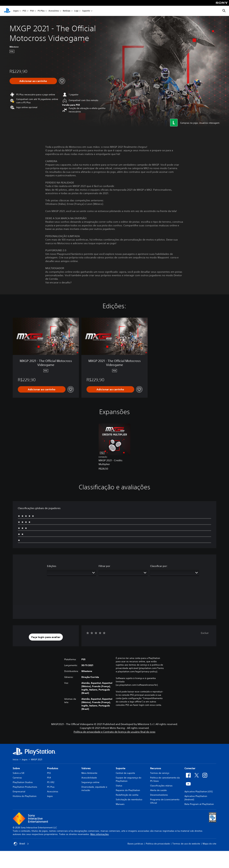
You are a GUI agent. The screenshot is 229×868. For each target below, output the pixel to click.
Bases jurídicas (135, 844)
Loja (76, 11)
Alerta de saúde (158, 790)
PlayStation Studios (23, 782)
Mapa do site (209, 844)
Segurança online (90, 782)
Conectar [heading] (190, 768)
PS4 (32, 11)
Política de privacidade (158, 844)
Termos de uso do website (186, 844)
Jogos (16, 11)
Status (119, 786)
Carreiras (17, 778)
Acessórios (54, 11)
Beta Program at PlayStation (199, 804)
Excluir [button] (205, 633)
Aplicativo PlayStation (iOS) (199, 791)
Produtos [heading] (53, 768)
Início (16, 759)
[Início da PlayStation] (7, 11)
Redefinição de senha (127, 795)
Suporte (86, 11)
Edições (52, 566)
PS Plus (41, 11)
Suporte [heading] (121, 768)
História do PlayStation (25, 796)
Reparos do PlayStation (128, 790)
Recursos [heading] (156, 768)
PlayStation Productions (25, 787)
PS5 (24, 11)
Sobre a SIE (19, 773)
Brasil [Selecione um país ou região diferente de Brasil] (21, 844)
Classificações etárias (161, 786)
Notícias (67, 11)
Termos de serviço (160, 773)
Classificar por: (159, 566)
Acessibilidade (89, 778)
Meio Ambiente (89, 773)
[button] (46, 637)
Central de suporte (125, 773)
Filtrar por (104, 566)
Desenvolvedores (159, 795)
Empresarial (19, 791)
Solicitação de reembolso (129, 799)
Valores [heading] (86, 768)
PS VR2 (51, 782)
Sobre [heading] (16, 768)
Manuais (120, 804)
